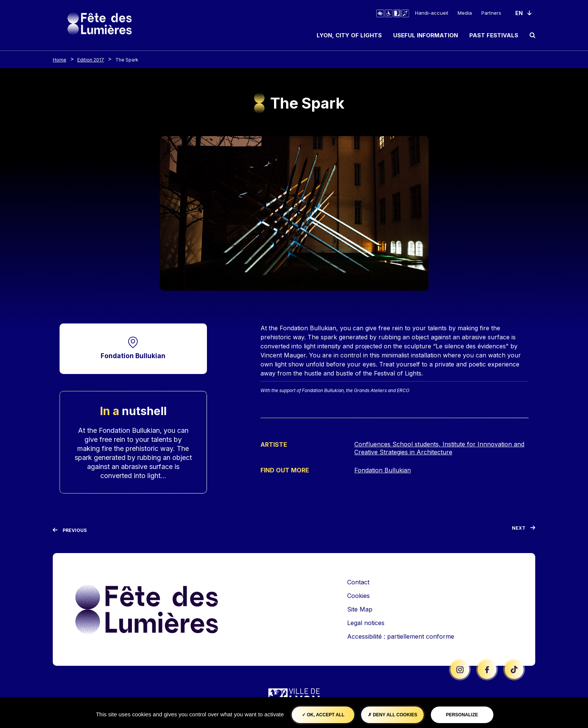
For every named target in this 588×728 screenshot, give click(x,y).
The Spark (127, 60)
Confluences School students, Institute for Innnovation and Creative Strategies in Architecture (439, 449)
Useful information (426, 35)
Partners (491, 13)
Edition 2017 (91, 60)
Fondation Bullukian (133, 356)
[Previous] (70, 530)
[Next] (524, 530)
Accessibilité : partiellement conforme (401, 636)
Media (465, 13)
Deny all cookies (393, 715)
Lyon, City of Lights (349, 35)
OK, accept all (323, 715)
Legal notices (366, 623)
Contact (358, 582)
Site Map (360, 609)
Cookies (358, 596)
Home (60, 60)
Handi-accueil (432, 13)
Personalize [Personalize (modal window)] (462, 715)
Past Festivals (494, 35)
